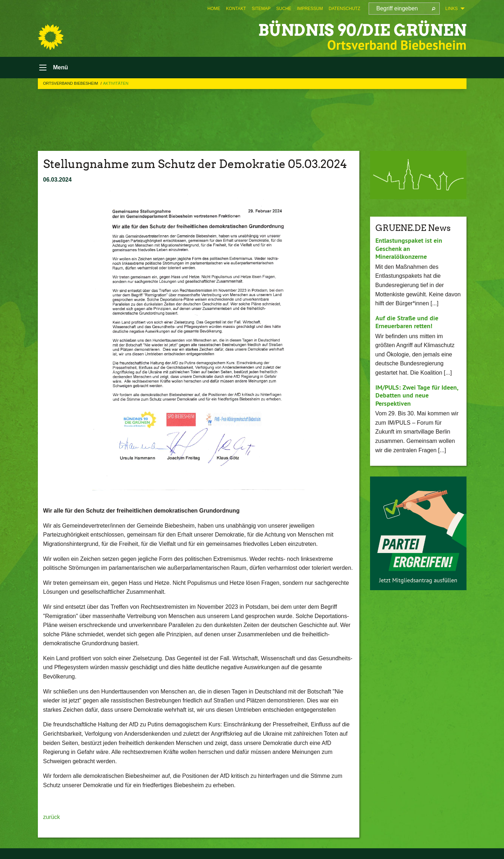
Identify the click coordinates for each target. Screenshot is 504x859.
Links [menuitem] (452, 9)
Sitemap (261, 9)
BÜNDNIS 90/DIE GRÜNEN (362, 30)
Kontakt (236, 9)
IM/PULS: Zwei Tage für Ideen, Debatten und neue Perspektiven (417, 395)
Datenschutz (344, 9)
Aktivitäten (116, 83)
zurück (52, 817)
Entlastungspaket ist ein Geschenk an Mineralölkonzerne (409, 248)
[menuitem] (214, 9)
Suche (284, 9)
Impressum (310, 9)
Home (214, 9)
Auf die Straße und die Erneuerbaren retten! (407, 322)
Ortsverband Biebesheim (71, 83)
